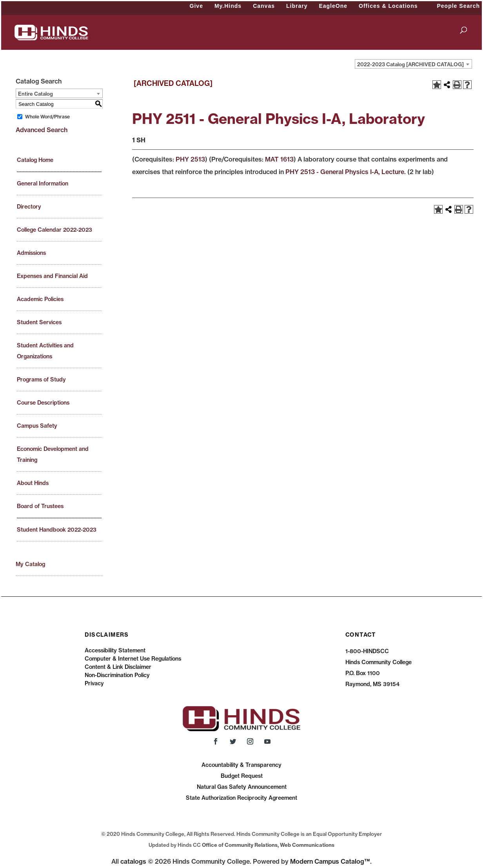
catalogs (133, 861)
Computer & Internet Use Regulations (133, 659)
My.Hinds (228, 6)
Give (196, 6)
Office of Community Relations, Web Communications (268, 845)
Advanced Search (42, 130)
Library (297, 6)
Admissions (31, 253)
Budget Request (242, 776)
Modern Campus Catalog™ (330, 861)
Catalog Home (35, 160)
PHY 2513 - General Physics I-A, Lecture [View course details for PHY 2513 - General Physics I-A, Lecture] (345, 172)
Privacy (94, 683)
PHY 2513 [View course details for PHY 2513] (190, 159)
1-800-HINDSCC (367, 651)
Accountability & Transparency (241, 765)
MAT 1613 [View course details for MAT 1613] (279, 159)
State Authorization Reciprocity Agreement (241, 798)
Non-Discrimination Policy (117, 675)
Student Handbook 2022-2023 (57, 530)
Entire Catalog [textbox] (35, 94)
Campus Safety (37, 426)
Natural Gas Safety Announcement (242, 787)
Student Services (39, 322)
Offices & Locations (388, 6)
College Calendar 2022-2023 (54, 230)
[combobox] (413, 64)
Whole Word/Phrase (47, 117)
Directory (29, 207)
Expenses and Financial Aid (52, 276)
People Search (459, 6)
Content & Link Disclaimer (118, 667)
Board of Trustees (40, 506)
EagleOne (333, 6)
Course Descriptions (43, 403)
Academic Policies (40, 299)
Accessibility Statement (115, 650)
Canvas (264, 6)
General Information (43, 183)
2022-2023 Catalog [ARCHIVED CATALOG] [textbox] (410, 64)
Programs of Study (41, 380)
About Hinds (33, 483)
